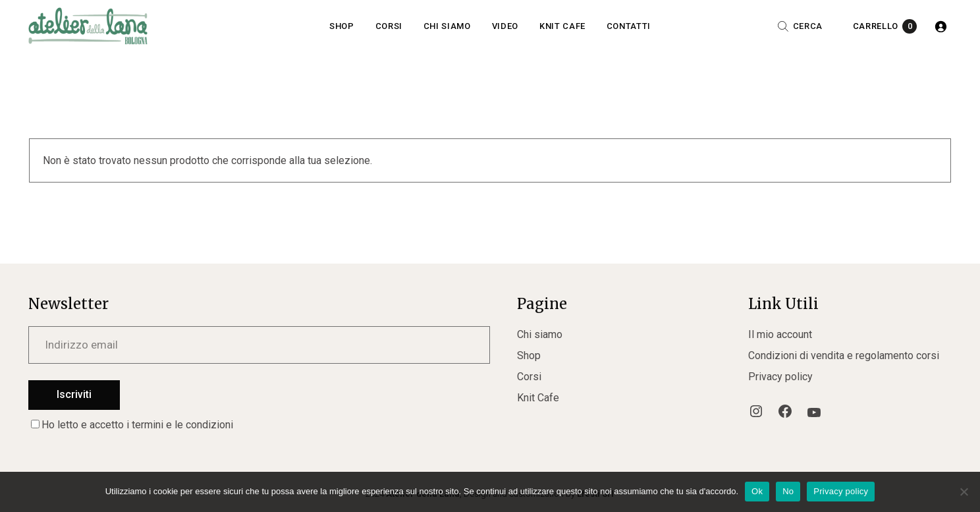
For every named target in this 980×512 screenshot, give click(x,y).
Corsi (529, 377)
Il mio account (780, 334)
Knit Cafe (538, 398)
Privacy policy (780, 377)
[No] (964, 492)
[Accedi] (940, 26)
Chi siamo (540, 334)
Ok (757, 491)
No (788, 491)
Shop (529, 356)
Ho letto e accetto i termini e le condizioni (132, 425)
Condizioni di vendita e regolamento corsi (844, 356)
